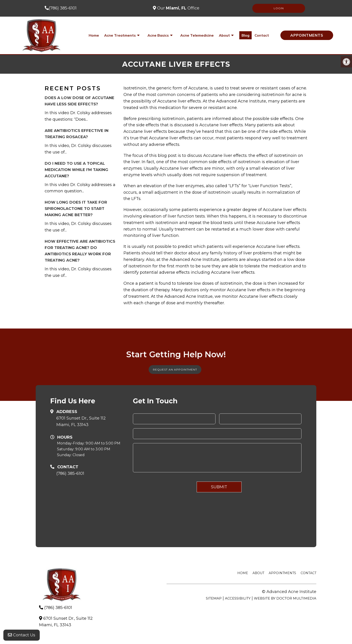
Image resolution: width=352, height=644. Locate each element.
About (224, 35)
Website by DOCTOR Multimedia (285, 598)
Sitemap (214, 598)
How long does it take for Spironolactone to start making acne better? (76, 209)
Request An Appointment (175, 370)
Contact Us (22, 635)
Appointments (307, 35)
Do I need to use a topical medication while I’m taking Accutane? (76, 170)
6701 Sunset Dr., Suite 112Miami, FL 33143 (81, 421)
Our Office (178, 8)
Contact (262, 35)
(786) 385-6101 (63, 8)
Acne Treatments (120, 35)
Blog (245, 35)
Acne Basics (158, 35)
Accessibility (238, 598)
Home (94, 35)
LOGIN (279, 8)
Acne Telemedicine (197, 35)
